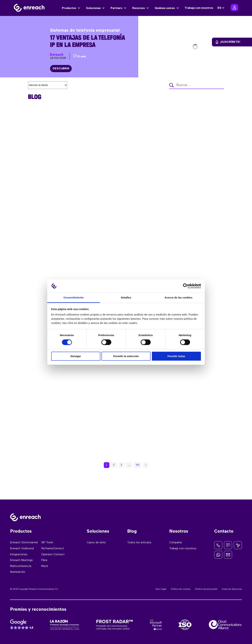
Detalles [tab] (126, 297)
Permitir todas (176, 356)
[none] (221, 8)
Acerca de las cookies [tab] (179, 297)
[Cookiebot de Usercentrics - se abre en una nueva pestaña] (186, 286)
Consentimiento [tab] (74, 297)
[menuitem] (221, 8)
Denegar (76, 356)
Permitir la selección (126, 356)
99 (138, 465)
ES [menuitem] (219, 8)
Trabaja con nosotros (199, 8)
